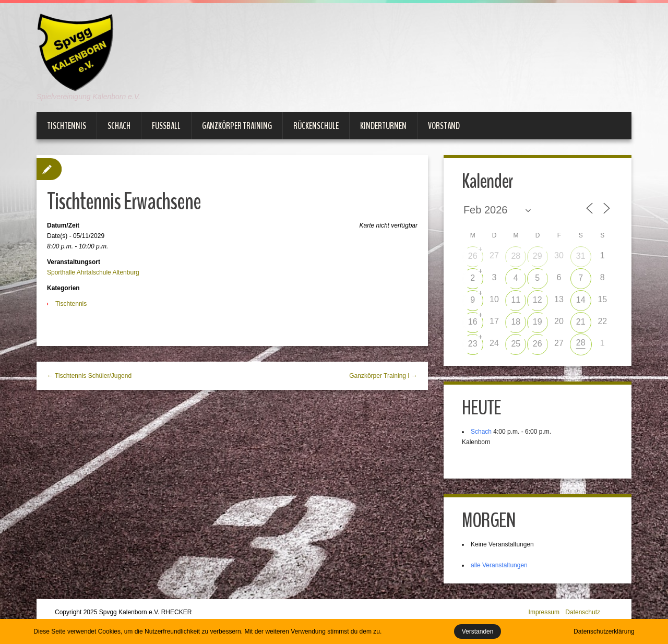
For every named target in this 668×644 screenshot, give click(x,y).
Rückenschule (316, 126)
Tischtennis (67, 126)
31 (581, 256)
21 (581, 322)
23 (473, 344)
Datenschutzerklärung (604, 631)
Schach (119, 126)
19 (538, 322)
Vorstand (444, 126)
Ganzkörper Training (237, 126)
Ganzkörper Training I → (383, 376)
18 (516, 322)
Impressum (544, 612)
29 (538, 256)
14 (581, 300)
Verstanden (478, 631)
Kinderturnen (383, 126)
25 (516, 344)
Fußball (166, 126)
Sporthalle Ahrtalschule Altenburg (93, 272)
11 (516, 300)
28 (516, 256)
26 (473, 256)
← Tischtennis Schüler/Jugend (89, 376)
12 (538, 300)
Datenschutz (583, 612)
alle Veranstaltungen (499, 565)
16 (473, 322)
